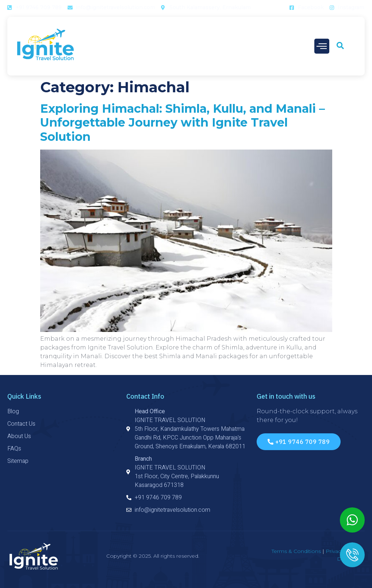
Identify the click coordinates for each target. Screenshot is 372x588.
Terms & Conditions (296, 551)
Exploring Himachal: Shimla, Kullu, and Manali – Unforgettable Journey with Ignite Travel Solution (183, 123)
